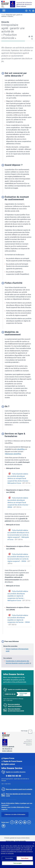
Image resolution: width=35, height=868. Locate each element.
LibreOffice (21, 449)
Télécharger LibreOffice (13, 454)
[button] (29, 36)
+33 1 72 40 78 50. (8, 700)
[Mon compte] (33, 10)
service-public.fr (28, 742)
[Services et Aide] (26, 10)
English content (8, 764)
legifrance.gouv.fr (28, 743)
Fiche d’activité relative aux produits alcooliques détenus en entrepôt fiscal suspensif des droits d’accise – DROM (18, 502)
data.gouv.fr (29, 745)
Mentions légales (10, 841)
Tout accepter (18, 863)
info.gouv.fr (29, 740)
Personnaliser (9, 858)
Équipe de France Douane (12, 761)
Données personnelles (20, 841)
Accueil (3, 15)
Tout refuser (25, 858)
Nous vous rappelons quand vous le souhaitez (15, 705)
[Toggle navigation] (4, 10)
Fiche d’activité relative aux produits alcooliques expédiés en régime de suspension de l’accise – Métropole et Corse (18, 596)
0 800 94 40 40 (10, 694)
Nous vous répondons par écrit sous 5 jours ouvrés (16, 710)
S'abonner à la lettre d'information (15, 814)
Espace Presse (8, 758)
